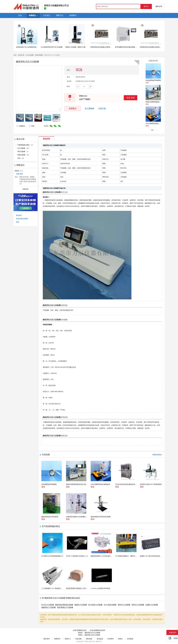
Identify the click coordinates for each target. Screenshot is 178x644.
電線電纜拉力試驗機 (65, 608)
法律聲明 (110, 639)
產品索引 (19, 215)
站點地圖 (78, 639)
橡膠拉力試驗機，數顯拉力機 (75, 47)
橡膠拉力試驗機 (81, 605)
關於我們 (47, 639)
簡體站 (120, 639)
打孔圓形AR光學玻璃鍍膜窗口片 (52, 556)
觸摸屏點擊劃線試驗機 (64, 605)
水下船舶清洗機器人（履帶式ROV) (127, 556)
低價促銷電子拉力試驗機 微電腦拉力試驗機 (31, 47)
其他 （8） (21, 158)
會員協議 (100, 639)
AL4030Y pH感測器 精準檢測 (100, 588)
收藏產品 (21, 126)
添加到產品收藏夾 (22, 219)
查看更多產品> (157, 455)
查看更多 (26, 189)
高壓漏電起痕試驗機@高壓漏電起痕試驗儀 (105, 47)
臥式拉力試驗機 (48, 605)
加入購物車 (90, 109)
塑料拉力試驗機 (124, 605)
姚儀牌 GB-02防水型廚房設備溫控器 (152, 556)
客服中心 (68, 639)
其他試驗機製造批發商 (98, 630)
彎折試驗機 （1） (23, 152)
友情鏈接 (130, 639)
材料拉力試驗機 (138, 605)
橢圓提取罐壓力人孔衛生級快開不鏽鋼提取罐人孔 (107, 556)
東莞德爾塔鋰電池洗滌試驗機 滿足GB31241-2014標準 (133, 47)
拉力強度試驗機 (110, 605)
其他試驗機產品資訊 (80, 630)
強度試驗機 (39, 55)
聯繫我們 (57, 639)
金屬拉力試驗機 (152, 605)
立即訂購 (102, 109)
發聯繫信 (73, 108)
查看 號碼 (131, 98)
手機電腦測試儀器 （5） (26, 145)
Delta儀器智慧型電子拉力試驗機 (52, 47)
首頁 (15, 55)
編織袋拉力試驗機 (48, 608)
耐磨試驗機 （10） (24, 155)
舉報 (32, 126)
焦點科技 (92, 641)
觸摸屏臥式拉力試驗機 (92, 633)
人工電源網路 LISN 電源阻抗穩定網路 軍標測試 (57, 588)
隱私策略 (89, 639)
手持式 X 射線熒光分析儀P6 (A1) (77, 556)
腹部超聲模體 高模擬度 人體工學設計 (79, 588)
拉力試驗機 (30, 55)
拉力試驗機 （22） (24, 148)
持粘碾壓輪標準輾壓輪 (153, 80)
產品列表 (21, 55)
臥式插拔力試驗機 (95, 605)
